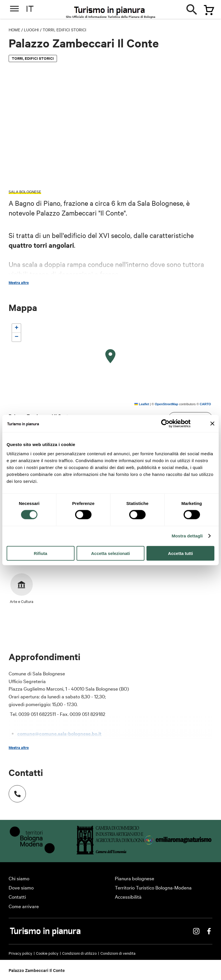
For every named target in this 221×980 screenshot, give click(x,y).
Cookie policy (47, 953)
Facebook (209, 931)
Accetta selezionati (110, 553)
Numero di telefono (14, 791)
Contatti (17, 897)
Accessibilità (128, 897)
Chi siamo (19, 878)
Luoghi (31, 30)
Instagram (196, 931)
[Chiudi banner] (212, 424)
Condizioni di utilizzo (79, 953)
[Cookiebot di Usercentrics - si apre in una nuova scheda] (165, 424)
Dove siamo (21, 887)
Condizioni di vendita (118, 953)
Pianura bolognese (135, 878)
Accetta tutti (181, 553)
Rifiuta (40, 553)
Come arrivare (24, 906)
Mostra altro (19, 283)
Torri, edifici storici (64, 30)
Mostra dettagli (187, 536)
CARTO (205, 404)
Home (14, 30)
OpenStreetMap (166, 404)
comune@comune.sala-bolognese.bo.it (59, 733)
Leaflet (142, 404)
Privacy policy (20, 953)
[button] (110, 356)
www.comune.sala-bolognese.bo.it (55, 743)
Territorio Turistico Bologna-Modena (153, 887)
